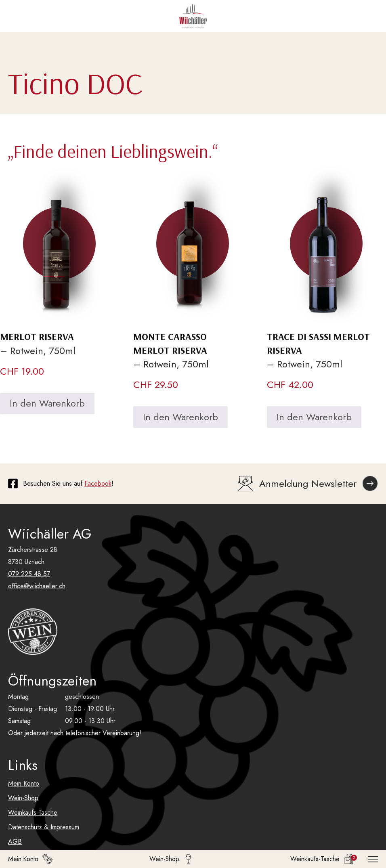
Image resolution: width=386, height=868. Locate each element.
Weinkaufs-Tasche (33, 812)
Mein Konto (24, 783)
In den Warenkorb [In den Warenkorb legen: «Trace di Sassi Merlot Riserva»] (314, 417)
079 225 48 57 (29, 574)
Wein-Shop (23, 798)
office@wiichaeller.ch (37, 586)
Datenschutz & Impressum (44, 827)
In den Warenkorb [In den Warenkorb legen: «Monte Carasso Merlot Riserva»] (180, 417)
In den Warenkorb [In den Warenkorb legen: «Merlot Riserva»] (47, 403)
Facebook (98, 483)
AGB (15, 842)
